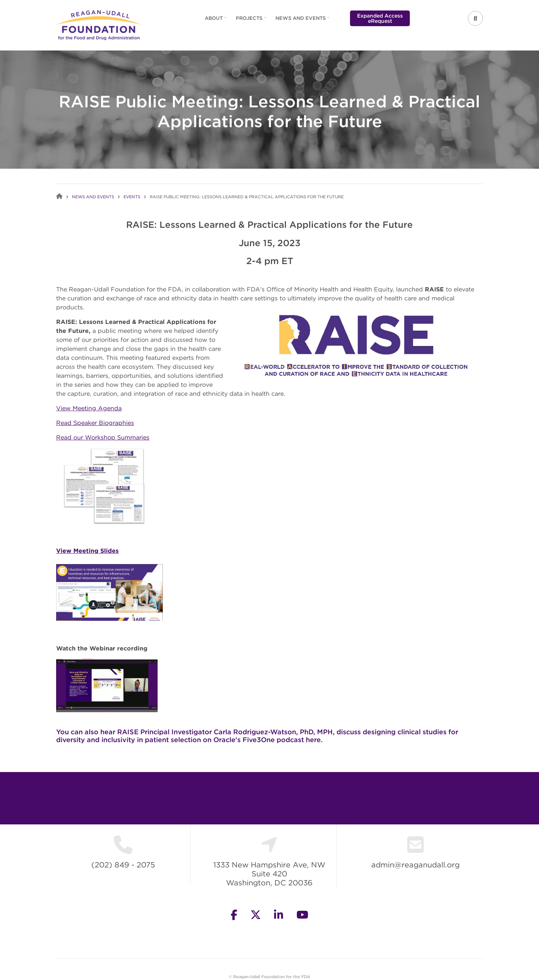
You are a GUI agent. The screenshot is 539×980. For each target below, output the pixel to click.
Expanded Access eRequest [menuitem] (380, 18)
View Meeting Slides (87, 551)
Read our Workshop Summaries (103, 437)
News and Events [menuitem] (303, 21)
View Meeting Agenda (89, 408)
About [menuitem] (217, 21)
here (313, 740)
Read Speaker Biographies (95, 423)
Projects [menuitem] (252, 21)
